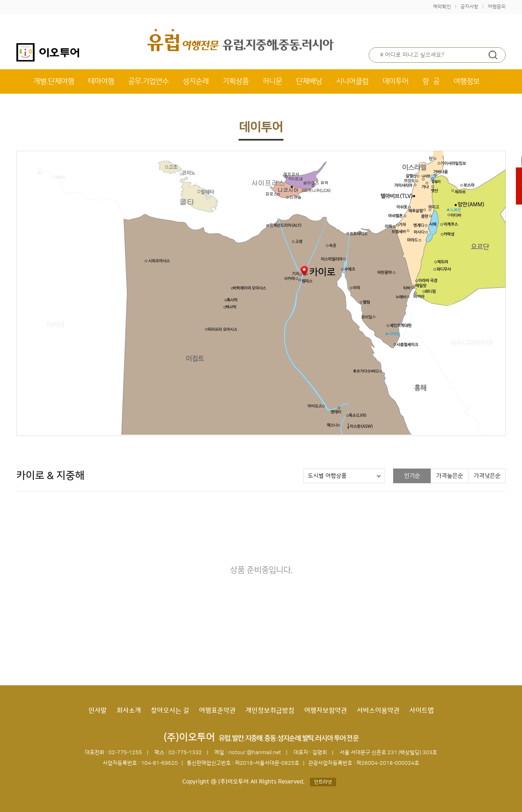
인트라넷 (323, 782)
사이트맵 (422, 711)
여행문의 (497, 7)
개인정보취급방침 (270, 711)
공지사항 (469, 7)
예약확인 (442, 7)
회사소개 (129, 711)
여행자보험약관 (326, 711)
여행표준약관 (217, 711)
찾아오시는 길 (170, 711)
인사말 (98, 711)
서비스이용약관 (378, 711)
